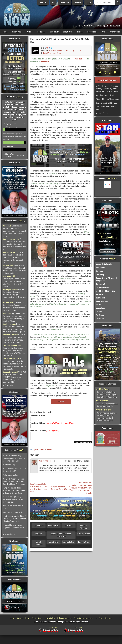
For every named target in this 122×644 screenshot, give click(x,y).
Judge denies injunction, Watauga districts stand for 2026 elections (13, 499)
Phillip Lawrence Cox (10, 475)
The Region (100, 315)
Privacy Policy (50, 618)
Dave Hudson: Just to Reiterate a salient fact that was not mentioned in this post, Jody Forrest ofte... (13, 257)
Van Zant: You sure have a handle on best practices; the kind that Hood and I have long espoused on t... (14, 244)
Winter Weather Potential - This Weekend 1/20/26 (14, 470)
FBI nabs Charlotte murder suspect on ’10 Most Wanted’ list (13, 528)
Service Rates (37, 618)
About (27, 618)
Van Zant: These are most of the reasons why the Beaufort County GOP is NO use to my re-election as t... (14, 364)
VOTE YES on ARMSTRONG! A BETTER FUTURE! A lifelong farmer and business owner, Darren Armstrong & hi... (14, 377)
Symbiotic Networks (103, 410)
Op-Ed (29, 32)
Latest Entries (84, 543)
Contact (20, 618)
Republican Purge (9, 465)
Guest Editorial (65, 488)
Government (17, 32)
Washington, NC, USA (108, 189)
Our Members (38, 527)
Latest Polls (53, 543)
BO (53, 3)
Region (80, 32)
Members (78, 3)
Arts (103, 32)
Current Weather (84, 535)
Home (5, 32)
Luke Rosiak (45, 61)
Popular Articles (102, 401)
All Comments (8, 385)
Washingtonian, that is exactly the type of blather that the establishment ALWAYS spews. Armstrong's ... (14, 351)
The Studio (100, 319)
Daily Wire (47, 53)
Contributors (64, 3)
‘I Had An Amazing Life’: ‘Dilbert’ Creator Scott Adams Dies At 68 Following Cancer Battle (14, 519)
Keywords (108, 618)
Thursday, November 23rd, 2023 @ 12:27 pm (65, 50)
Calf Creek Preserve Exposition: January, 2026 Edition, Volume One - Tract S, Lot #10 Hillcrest (14, 481)
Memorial (99, 294)
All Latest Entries (9, 534)
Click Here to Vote (9, 154)
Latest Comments (38, 544)
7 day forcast (111, 178)
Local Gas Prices (102, 389)
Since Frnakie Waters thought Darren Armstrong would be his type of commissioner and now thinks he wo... (14, 231)
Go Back (61, 401)
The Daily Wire (77, 59)
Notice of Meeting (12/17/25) (107, 103)
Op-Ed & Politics (65, 490)
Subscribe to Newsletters (84, 618)
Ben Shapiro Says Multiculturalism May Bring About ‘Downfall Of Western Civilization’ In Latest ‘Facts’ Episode (81, 489)
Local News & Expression (105, 291)
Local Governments (103, 287)
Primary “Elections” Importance (107, 99)
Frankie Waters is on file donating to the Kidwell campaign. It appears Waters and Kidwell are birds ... (14, 295)
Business (41, 32)
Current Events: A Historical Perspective (61, 536)
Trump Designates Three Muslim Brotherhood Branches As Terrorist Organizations (14, 490)
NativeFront (92, 32)
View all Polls (20, 155)
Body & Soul (68, 32)
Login (89, 3)
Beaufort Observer (83, 528)
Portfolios (38, 535)
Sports (98, 305)
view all (20, 97)
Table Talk (43, 3)
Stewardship (115, 32)
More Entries (57, 53)
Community (54, 32)
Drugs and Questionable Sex (13, 512)
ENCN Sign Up (53, 527)
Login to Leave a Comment (42, 451)
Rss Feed (99, 618)
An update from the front (105, 95)
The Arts (99, 312)
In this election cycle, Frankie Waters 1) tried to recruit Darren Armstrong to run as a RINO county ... (14, 281)
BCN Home (68, 527)
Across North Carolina (104, 264)
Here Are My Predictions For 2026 (13, 507)
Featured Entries (69, 543)
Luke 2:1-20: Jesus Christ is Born (106, 108)
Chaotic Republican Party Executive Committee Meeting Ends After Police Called (14, 458)
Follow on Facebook (64, 618)
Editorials (55, 490)
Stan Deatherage (45, 462)
